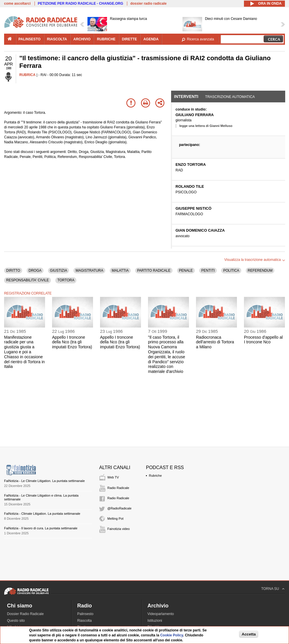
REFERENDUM (260, 271)
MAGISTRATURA (89, 271)
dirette (129, 39)
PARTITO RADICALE (154, 271)
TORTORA (66, 280)
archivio (82, 39)
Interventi (186, 97)
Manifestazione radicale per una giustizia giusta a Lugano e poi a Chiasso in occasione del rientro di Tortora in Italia (24, 352)
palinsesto (30, 39)
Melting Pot (115, 519)
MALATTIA (120, 271)
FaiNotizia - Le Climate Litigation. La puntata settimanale (44, 481)
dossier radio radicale (148, 4)
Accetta (249, 634)
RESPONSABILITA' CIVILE (27, 280)
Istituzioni (155, 621)
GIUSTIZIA (59, 271)
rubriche (106, 39)
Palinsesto (85, 614)
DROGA (35, 271)
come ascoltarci (17, 4)
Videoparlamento (161, 614)
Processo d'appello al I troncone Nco (263, 340)
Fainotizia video (118, 529)
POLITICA (231, 271)
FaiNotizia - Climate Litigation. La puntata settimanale (42, 514)
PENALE (186, 271)
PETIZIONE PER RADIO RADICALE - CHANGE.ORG (80, 4)
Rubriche (155, 476)
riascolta (57, 39)
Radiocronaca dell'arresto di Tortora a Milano (215, 342)
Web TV (113, 477)
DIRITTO (13, 271)
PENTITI (208, 271)
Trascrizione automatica (230, 97)
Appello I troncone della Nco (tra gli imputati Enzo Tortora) (72, 342)
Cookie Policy (172, 635)
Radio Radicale (118, 488)
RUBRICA (27, 75)
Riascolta (84, 621)
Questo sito (16, 621)
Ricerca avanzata (201, 39)
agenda (151, 39)
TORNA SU (270, 589)
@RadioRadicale (119, 508)
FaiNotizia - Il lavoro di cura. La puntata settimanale (41, 528)
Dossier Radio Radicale (25, 614)
